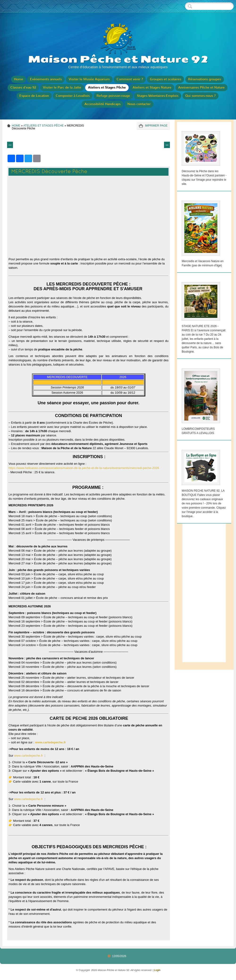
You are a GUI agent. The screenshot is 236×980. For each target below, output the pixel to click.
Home (19, 79)
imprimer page (156, 126)
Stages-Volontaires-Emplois (158, 96)
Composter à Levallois (73, 96)
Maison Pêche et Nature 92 (118, 59)
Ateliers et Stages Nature (152, 87)
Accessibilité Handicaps (103, 104)
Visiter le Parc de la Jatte (62, 87)
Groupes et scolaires (166, 79)
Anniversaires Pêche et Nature (201, 87)
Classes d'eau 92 (23, 87)
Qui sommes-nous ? (200, 96)
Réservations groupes (205, 79)
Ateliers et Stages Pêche (107, 87)
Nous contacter (139, 104)
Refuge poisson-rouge (113, 96)
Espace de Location (34, 96)
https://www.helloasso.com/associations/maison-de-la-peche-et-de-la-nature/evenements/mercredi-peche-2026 (84, 468)
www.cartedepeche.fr (51, 742)
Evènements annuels (46, 79)
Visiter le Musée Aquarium (89, 79)
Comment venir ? (130, 79)
